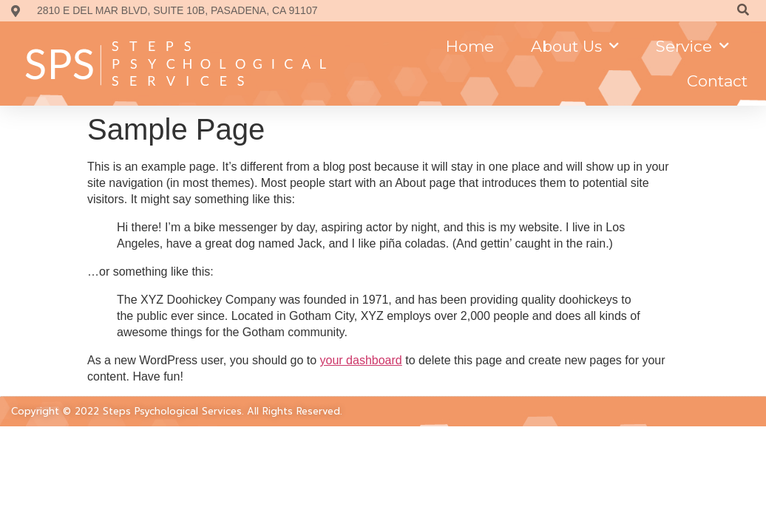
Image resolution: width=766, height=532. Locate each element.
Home (470, 46)
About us (575, 46)
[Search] (743, 11)
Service (692, 46)
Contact (717, 81)
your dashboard (361, 350)
